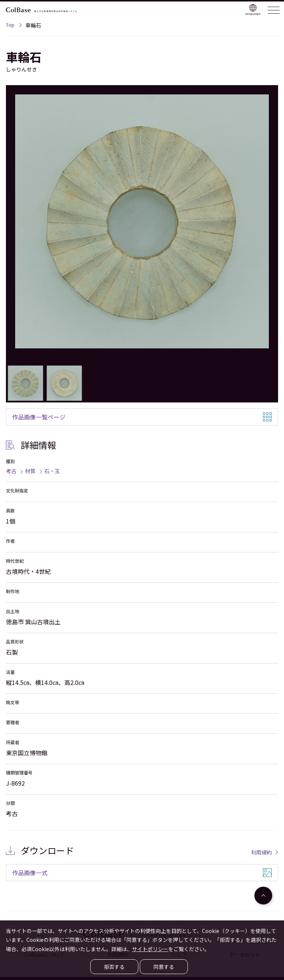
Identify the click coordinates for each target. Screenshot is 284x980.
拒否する (114, 967)
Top (10, 26)
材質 (30, 471)
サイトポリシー (150, 949)
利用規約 (261, 852)
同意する (164, 967)
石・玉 (52, 471)
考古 (11, 471)
